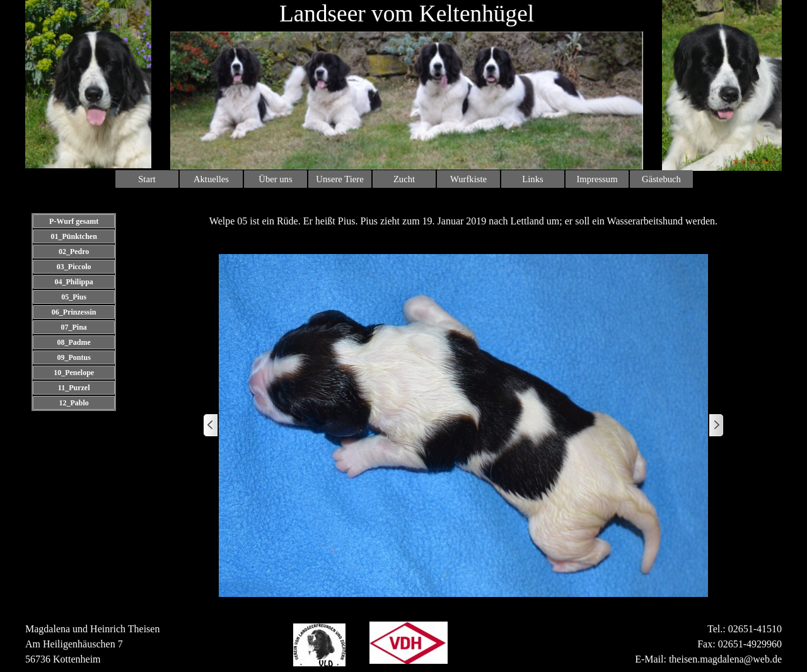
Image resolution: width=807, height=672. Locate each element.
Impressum (597, 179)
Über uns (275, 179)
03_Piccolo (74, 267)
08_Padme (73, 342)
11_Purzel (74, 388)
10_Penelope (74, 373)
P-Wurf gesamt (74, 221)
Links (532, 179)
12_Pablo (73, 403)
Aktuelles (211, 179)
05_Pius (74, 297)
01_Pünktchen (73, 236)
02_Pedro (74, 252)
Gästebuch (661, 179)
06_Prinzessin (74, 312)
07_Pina (73, 327)
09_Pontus (73, 357)
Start (147, 179)
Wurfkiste (468, 179)
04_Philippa (73, 282)
